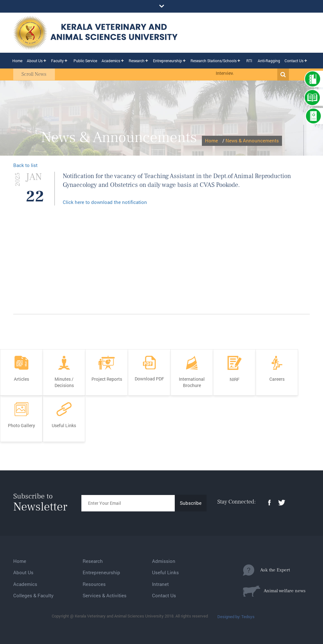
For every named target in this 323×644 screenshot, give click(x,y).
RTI (249, 61)
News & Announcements (252, 140)
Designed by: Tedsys (236, 617)
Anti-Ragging (269, 61)
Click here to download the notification (105, 202)
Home (17, 61)
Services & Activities (105, 595)
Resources (94, 584)
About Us (35, 61)
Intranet (160, 584)
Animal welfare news (274, 591)
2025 (18, 179)
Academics (111, 61)
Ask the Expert (266, 570)
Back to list (25, 165)
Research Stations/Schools (214, 61)
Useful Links (165, 572)
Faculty (57, 61)
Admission (164, 561)
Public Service (85, 61)
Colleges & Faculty (33, 595)
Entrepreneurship (167, 61)
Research (137, 61)
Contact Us (294, 61)
